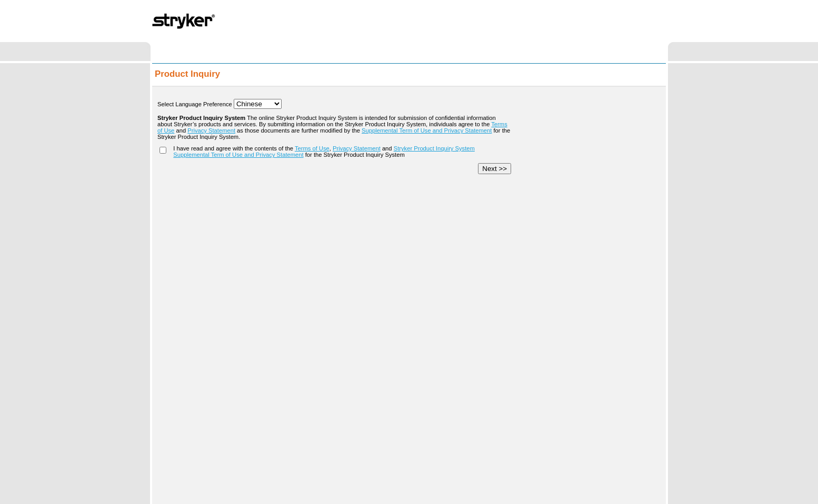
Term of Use (349, 491)
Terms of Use (312, 148)
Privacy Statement (211, 130)
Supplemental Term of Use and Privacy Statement (427, 130)
